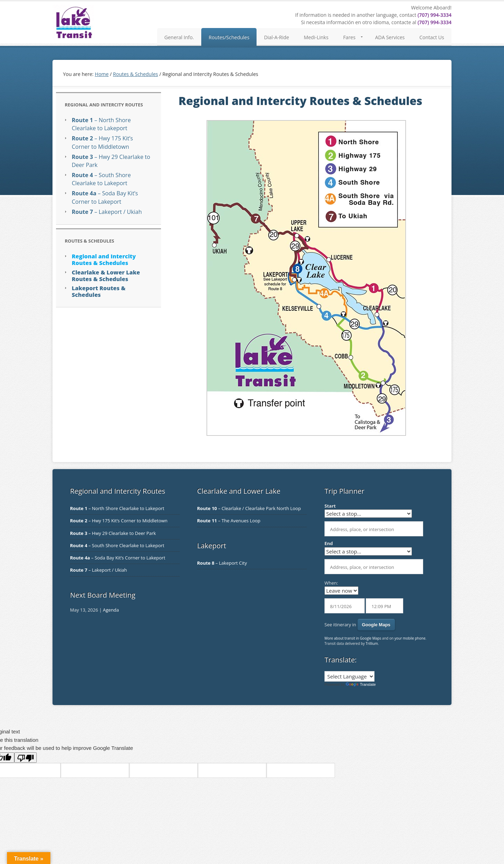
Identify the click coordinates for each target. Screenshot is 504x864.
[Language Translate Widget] (349, 676)
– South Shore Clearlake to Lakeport (101, 179)
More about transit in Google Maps (353, 638)
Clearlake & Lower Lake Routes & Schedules (106, 276)
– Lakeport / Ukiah (107, 212)
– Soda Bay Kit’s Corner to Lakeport (105, 197)
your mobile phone (410, 638)
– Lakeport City (222, 563)
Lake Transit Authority (73, 22)
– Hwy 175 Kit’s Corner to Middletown (102, 142)
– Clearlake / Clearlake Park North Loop (249, 508)
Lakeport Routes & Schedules (99, 291)
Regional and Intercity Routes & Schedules (104, 260)
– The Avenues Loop (229, 521)
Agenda (111, 610)
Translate (361, 684)
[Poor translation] (26, 758)
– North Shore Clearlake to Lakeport (101, 124)
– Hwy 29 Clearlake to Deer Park (113, 533)
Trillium (372, 643)
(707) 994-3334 (435, 15)
